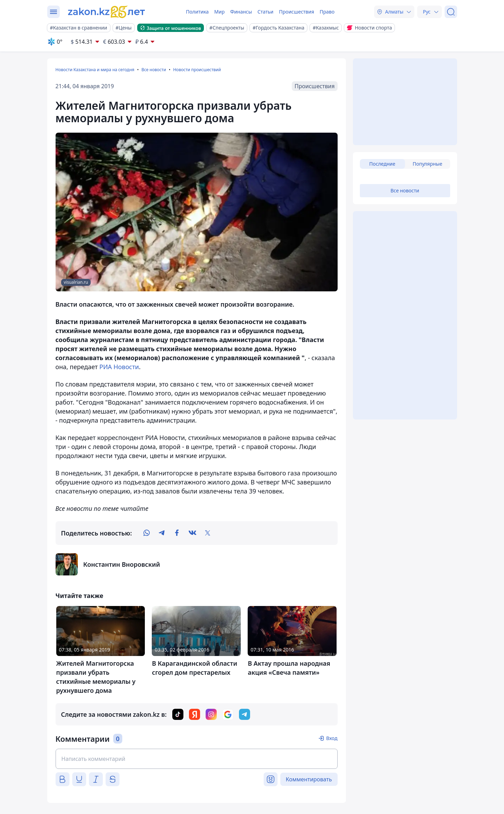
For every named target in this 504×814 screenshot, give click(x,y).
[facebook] (177, 533)
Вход (332, 738)
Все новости (154, 70)
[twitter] (208, 533)
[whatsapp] (147, 533)
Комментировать (309, 779)
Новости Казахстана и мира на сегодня (95, 70)
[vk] (192, 533)
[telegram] (162, 533)
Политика (197, 12)
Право (327, 12)
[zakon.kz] (107, 12)
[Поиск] (451, 12)
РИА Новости (119, 367)
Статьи (265, 12)
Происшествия (296, 12)
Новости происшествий (197, 70)
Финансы (241, 12)
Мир (220, 12)
